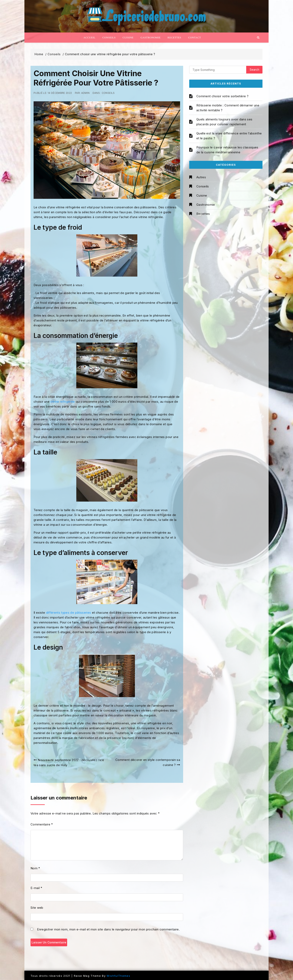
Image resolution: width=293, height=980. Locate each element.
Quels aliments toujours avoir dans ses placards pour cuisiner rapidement (224, 122)
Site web (37, 908)
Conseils (109, 37)
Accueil (89, 37)
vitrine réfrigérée (62, 402)
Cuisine (128, 37)
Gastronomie (151, 37)
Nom (35, 868)
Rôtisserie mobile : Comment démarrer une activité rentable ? (228, 108)
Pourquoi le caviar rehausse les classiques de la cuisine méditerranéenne (227, 150)
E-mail (36, 888)
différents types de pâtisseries (69, 613)
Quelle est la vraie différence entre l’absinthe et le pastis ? (229, 136)
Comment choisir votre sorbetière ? (222, 96)
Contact (195, 37)
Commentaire (42, 824)
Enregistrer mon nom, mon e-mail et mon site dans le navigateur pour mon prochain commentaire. (108, 930)
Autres (201, 177)
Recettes (174, 37)
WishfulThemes (118, 976)
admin (85, 93)
